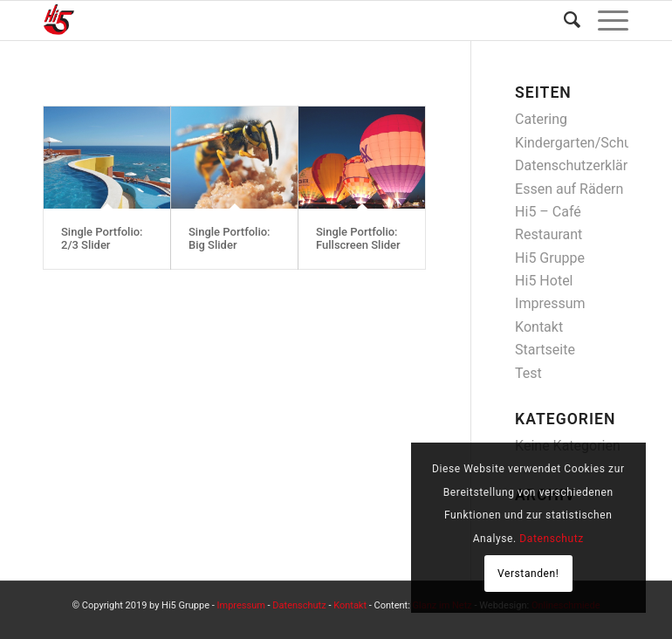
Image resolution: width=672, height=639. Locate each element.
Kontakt (539, 327)
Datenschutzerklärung (583, 165)
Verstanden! (528, 574)
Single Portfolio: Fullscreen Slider (358, 238)
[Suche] (563, 21)
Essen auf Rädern (569, 189)
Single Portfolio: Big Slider (230, 238)
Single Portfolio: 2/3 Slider (102, 238)
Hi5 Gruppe (550, 258)
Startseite (545, 350)
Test (528, 373)
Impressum (550, 303)
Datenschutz (299, 605)
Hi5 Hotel (544, 281)
